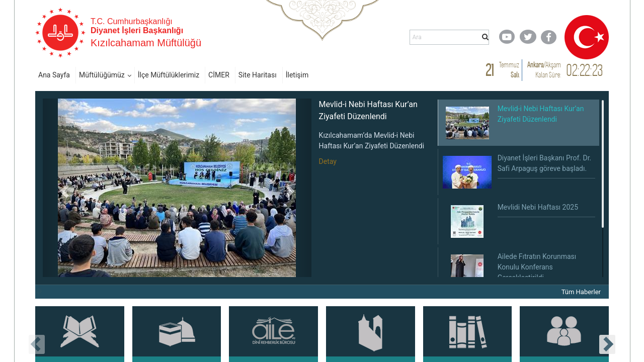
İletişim (297, 75)
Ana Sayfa (54, 75)
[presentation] (37, 344)
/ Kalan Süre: (544, 70)
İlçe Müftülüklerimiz (169, 75)
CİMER (219, 75)
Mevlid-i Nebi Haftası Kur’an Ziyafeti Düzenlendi (368, 110)
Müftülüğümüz (102, 75)
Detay (328, 161)
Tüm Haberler (581, 292)
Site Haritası (258, 75)
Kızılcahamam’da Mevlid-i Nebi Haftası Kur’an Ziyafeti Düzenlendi (372, 141)
